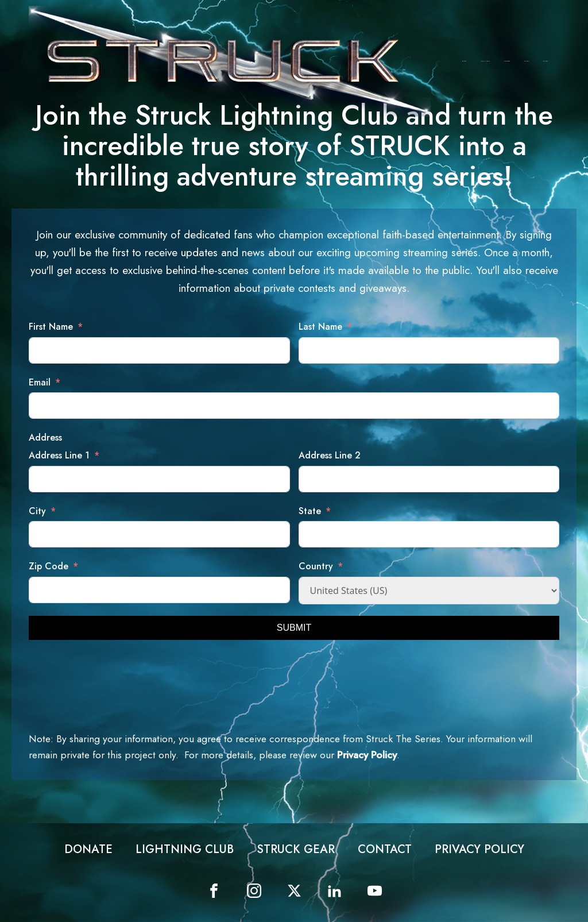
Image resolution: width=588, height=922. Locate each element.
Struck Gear (507, 61)
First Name (51, 327)
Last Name (320, 327)
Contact (546, 61)
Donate (464, 61)
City (37, 511)
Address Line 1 (59, 455)
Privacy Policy (367, 755)
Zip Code (49, 566)
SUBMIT (294, 628)
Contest (527, 61)
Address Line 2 (330, 455)
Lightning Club (485, 61)
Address (45, 437)
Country (316, 566)
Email (40, 382)
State (310, 511)
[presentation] (116, 674)
